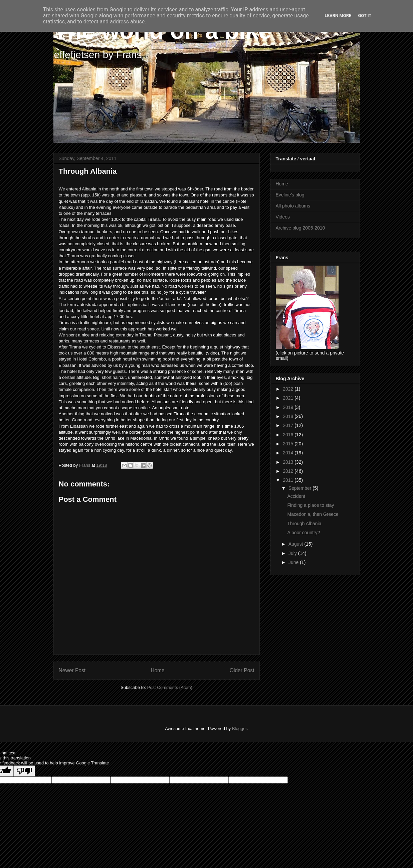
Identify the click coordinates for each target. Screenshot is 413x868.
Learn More (338, 16)
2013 (289, 462)
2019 (289, 407)
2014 (289, 453)
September (300, 488)
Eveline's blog (290, 195)
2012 (289, 471)
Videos (283, 217)
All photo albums (293, 206)
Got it (365, 16)
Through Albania (304, 524)
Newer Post (72, 670)
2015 (289, 444)
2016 (289, 435)
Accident (296, 496)
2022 (289, 389)
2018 (289, 416)
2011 (289, 480)
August (296, 544)
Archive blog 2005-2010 (300, 228)
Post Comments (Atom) (170, 687)
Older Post (242, 670)
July (293, 553)
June (294, 562)
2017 (289, 425)
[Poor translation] (24, 771)
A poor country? (303, 533)
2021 (289, 398)
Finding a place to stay (311, 505)
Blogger (239, 729)
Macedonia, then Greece (313, 514)
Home (158, 670)
